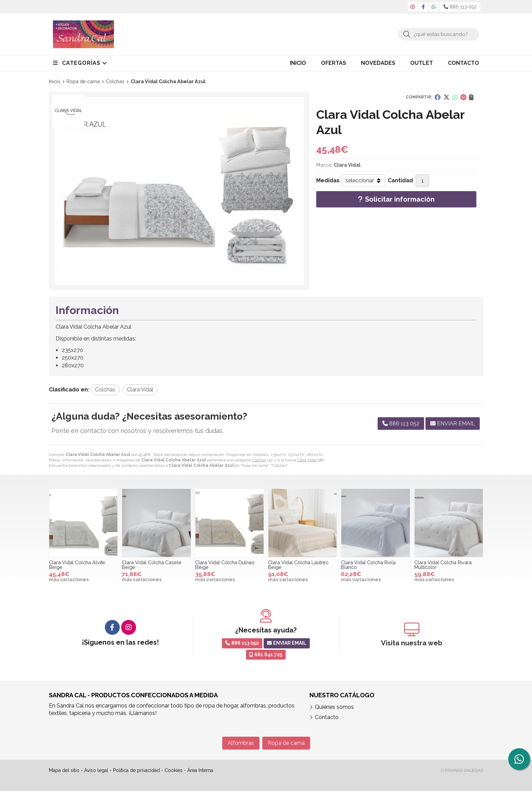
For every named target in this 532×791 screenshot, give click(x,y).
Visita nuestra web (412, 643)
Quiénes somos (334, 707)
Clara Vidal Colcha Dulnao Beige (225, 565)
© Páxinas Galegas (462, 771)
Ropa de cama (286, 743)
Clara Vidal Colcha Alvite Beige (77, 565)
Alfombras (241, 743)
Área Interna (200, 770)
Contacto (327, 717)
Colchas (259, 460)
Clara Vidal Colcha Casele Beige (152, 565)
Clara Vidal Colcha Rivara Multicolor (443, 565)
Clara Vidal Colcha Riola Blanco (368, 565)
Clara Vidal (307, 460)
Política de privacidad (136, 770)
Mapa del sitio (64, 770)
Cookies (174, 770)
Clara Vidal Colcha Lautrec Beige (298, 565)
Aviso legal (96, 770)
